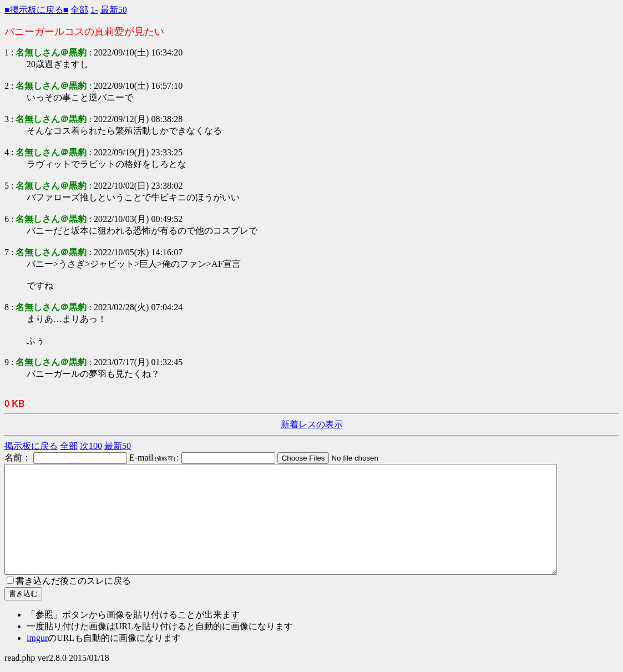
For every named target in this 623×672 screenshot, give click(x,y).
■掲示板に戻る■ (36, 10)
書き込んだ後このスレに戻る (69, 581)
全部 (79, 10)
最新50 (114, 10)
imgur (37, 638)
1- (94, 10)
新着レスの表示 (312, 424)
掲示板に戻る (31, 446)
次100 (91, 446)
